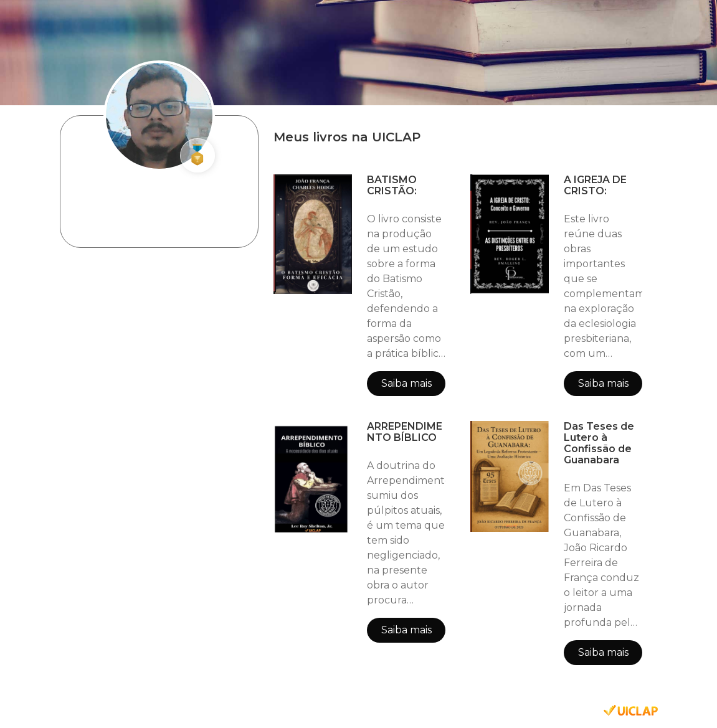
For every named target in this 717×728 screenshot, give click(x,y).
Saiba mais (406, 383)
